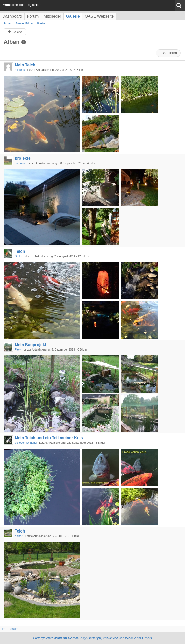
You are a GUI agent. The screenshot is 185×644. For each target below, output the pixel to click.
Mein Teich (25, 65)
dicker (19, 536)
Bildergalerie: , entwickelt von (93, 638)
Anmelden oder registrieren (23, 5)
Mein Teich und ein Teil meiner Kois (49, 438)
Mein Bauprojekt (30, 345)
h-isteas (20, 70)
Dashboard (12, 16)
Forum (33, 16)
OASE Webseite (99, 16)
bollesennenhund (26, 443)
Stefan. (19, 256)
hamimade (22, 163)
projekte (23, 158)
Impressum (10, 629)
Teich (20, 251)
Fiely (18, 349)
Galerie (73, 16)
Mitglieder (52, 16)
